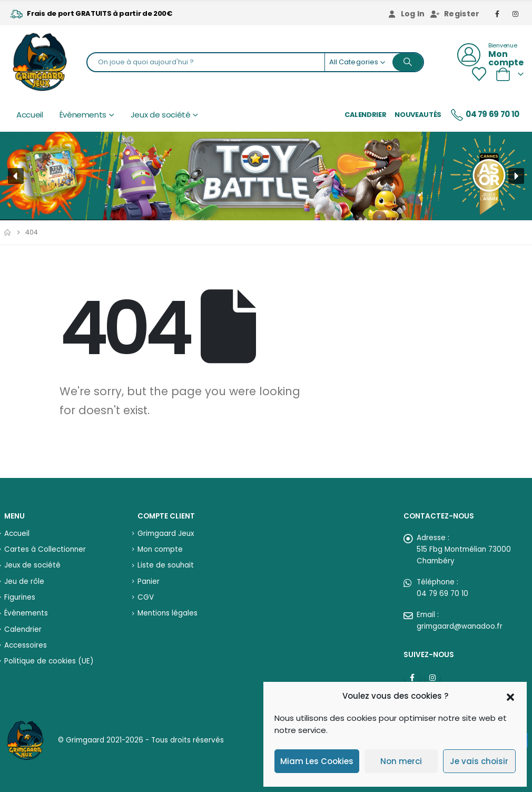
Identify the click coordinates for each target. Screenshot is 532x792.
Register (455, 14)
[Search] (408, 62)
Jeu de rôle (24, 581)
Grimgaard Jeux (166, 534)
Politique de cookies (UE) (49, 661)
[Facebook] (498, 14)
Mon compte (160, 549)
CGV (146, 597)
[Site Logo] (40, 62)
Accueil (30, 115)
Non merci (401, 761)
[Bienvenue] (490, 55)
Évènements (83, 115)
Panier (149, 581)
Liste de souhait (166, 565)
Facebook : (412, 678)
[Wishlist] (479, 74)
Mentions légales (168, 613)
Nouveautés (418, 115)
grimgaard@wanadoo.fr (460, 626)
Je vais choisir (479, 761)
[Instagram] (516, 14)
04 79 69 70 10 (485, 115)
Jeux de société (161, 115)
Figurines (20, 597)
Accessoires (26, 645)
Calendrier (366, 115)
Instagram (432, 678)
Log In (406, 14)
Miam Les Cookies (317, 761)
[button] (510, 696)
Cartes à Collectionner (45, 549)
